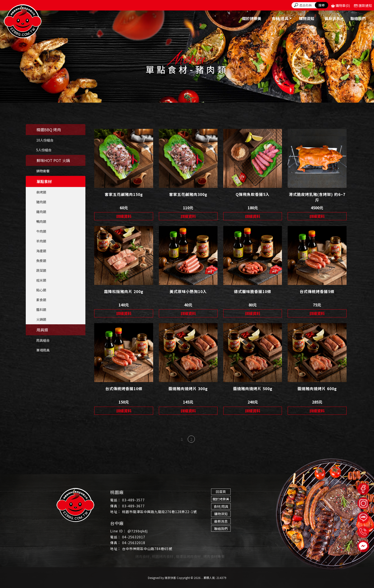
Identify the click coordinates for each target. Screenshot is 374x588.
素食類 (41, 300)
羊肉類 (41, 241)
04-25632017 (134, 537)
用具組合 (43, 340)
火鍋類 (41, 319)
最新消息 (221, 521)
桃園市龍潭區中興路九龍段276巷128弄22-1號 (159, 512)
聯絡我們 (221, 529)
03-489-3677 (133, 506)
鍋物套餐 (43, 171)
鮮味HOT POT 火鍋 (53, 160)
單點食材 (44, 181)
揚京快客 (170, 578)
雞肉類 (41, 212)
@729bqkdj (138, 531)
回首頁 (221, 492)
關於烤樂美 (221, 499)
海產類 (41, 251)
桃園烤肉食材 (163, 556)
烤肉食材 (142, 556)
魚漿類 (41, 261)
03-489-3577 (133, 500)
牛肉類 (41, 231)
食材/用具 (221, 506)
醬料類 (41, 310)
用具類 (42, 330)
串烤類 (41, 192)
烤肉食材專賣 (214, 556)
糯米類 (41, 280)
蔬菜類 (41, 270)
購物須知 (221, 514)
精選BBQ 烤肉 (49, 130)
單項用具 (43, 350)
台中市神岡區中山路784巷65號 (147, 549)
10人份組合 (45, 140)
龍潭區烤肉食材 (188, 556)
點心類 (41, 290)
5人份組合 (44, 150)
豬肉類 (41, 202)
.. (202, 578)
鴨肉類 (41, 221)
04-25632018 (134, 543)
